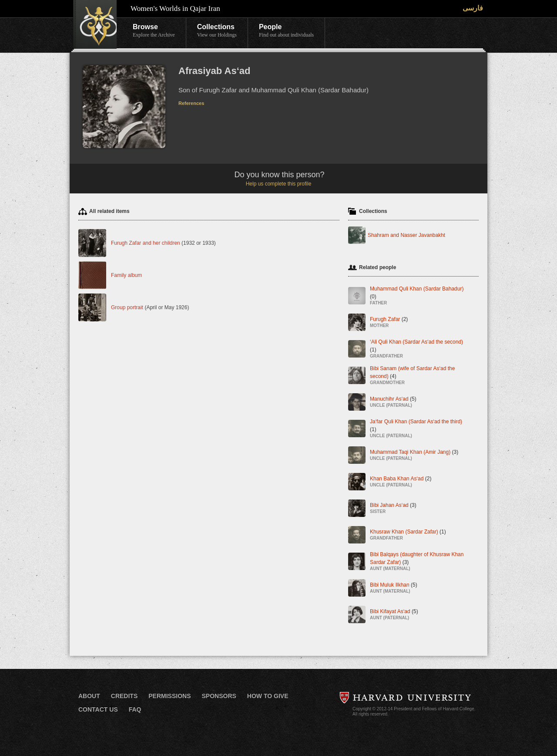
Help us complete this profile (279, 184)
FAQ (135, 709)
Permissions (169, 696)
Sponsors (219, 696)
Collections (217, 31)
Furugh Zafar (389, 323)
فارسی (473, 8)
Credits (124, 696)
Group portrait (127, 307)
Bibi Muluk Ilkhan (394, 589)
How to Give (268, 696)
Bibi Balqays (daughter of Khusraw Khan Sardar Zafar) (419, 562)
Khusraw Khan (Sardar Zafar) (408, 535)
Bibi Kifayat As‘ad (394, 615)
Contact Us (98, 709)
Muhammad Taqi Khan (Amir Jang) (414, 456)
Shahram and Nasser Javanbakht (406, 235)
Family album (126, 275)
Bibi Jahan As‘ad (393, 509)
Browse (154, 31)
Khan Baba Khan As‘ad (401, 482)
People (286, 31)
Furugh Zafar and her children (146, 243)
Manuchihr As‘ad (393, 403)
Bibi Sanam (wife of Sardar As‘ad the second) (419, 376)
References (191, 103)
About (89, 696)
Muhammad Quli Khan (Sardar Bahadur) (419, 296)
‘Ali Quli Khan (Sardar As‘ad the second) (419, 349)
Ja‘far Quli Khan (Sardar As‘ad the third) (419, 429)
